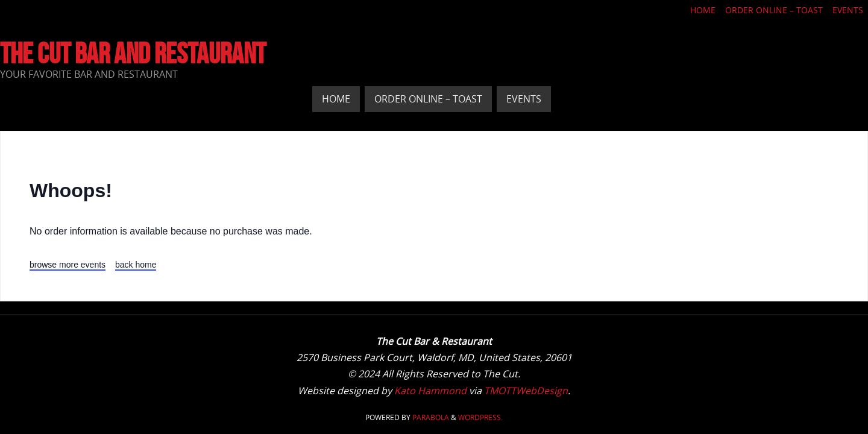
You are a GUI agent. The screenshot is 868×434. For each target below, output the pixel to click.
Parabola (431, 417)
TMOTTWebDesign (526, 391)
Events (848, 10)
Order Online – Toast (774, 10)
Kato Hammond (430, 391)
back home (136, 265)
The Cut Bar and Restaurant (133, 54)
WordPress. (480, 417)
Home (703, 10)
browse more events (68, 265)
